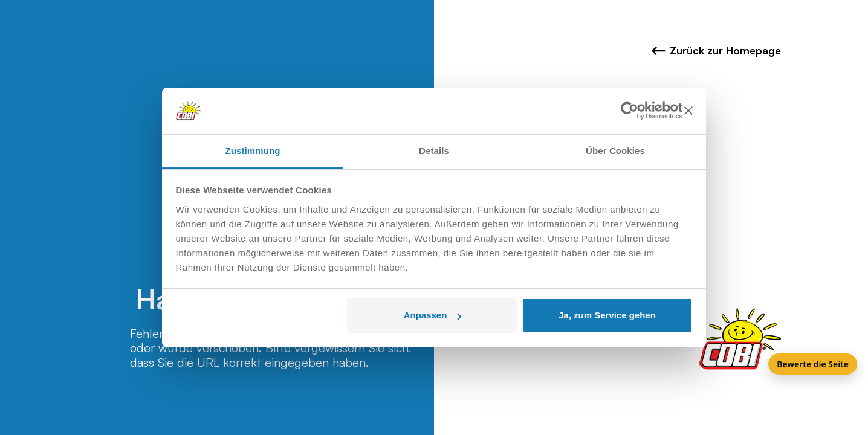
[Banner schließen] (688, 111)
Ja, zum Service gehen (607, 315)
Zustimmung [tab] (253, 151)
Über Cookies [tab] (615, 151)
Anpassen (433, 315)
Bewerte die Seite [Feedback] (813, 364)
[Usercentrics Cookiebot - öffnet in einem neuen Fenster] (630, 111)
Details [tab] (434, 151)
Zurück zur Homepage (716, 51)
